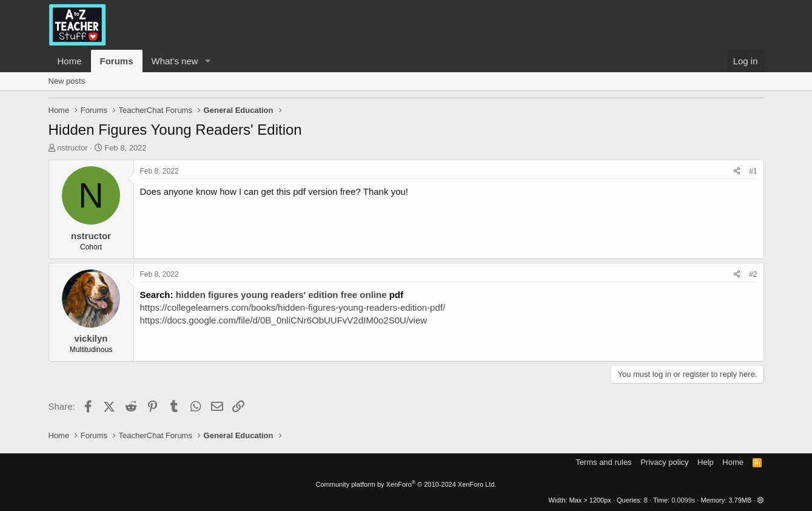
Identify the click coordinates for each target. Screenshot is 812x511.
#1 (753, 171)
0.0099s (683, 500)
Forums (117, 61)
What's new (175, 61)
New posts (67, 81)
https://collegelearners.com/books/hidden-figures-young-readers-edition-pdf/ (293, 307)
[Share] (737, 171)
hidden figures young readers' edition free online (281, 295)
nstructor (72, 148)
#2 (753, 274)
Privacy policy (664, 462)
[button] (207, 61)
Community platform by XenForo (406, 484)
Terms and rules (603, 462)
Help (706, 462)
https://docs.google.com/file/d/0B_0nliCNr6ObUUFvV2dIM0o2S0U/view (284, 320)
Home (70, 61)
